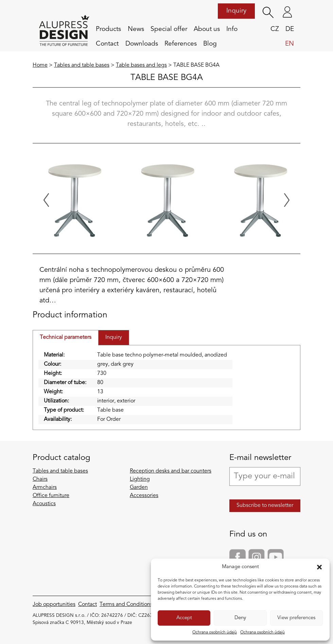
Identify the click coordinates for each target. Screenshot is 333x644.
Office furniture (51, 496)
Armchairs (45, 488)
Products (108, 29)
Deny (240, 618)
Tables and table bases (82, 65)
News (136, 29)
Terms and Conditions (126, 605)
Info (232, 29)
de (290, 29)
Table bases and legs (141, 65)
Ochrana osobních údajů (215, 632)
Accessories (144, 496)
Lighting (140, 479)
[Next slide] (287, 200)
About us (207, 29)
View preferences (296, 618)
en (290, 44)
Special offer (169, 29)
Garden (139, 488)
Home (40, 65)
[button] (319, 567)
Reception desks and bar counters (171, 471)
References (181, 44)
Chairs (40, 479)
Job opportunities (54, 605)
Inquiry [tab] (114, 337)
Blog (210, 44)
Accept (184, 618)
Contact (107, 44)
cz (275, 29)
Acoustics (44, 504)
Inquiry (236, 11)
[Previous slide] (46, 200)
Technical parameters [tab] (66, 337)
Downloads (142, 44)
